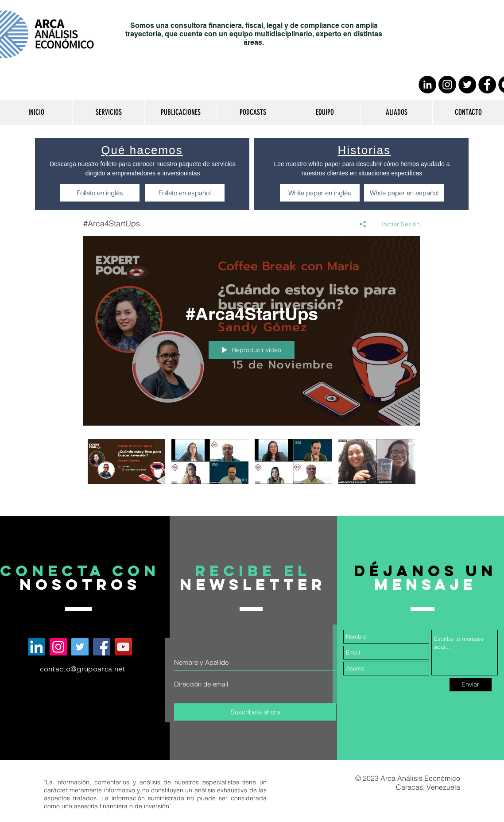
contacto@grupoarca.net (82, 669)
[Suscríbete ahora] (255, 712)
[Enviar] (471, 685)
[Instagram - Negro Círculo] (447, 85)
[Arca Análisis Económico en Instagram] (58, 647)
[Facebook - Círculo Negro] (487, 85)
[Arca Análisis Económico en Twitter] (80, 647)
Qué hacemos (142, 150)
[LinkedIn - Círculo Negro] (427, 85)
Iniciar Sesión (401, 224)
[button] (108, 112)
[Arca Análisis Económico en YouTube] (123, 647)
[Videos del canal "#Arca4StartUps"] (252, 468)
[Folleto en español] (185, 193)
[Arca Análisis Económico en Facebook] (102, 647)
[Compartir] (363, 224)
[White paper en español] (404, 193)
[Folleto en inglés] (100, 193)
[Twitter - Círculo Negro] (467, 85)
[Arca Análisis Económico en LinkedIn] (37, 647)
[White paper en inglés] (320, 193)
